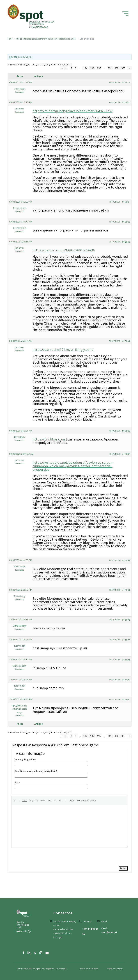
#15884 (126, 341)
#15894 (126, 590)
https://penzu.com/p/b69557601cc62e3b (64, 250)
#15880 (126, 103)
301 (110, 68)
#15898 (126, 660)
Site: (17, 782)
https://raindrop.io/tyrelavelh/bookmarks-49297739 (73, 111)
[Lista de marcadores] (55, 800)
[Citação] (34, 800)
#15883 (126, 242)
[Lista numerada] (61, 800)
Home (10, 39)
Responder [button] (115, 82)
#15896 (126, 620)
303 (123, 68)
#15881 (126, 202)
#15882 (126, 222)
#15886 (126, 431)
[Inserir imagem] (49, 800)
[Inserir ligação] (25, 800)
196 (99, 68)
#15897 (126, 640)
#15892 (126, 560)
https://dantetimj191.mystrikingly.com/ (63, 350)
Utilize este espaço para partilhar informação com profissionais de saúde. (46, 39)
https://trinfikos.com (49, 439)
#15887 (126, 454)
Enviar (123, 868)
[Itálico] (19, 800)
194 (85, 68)
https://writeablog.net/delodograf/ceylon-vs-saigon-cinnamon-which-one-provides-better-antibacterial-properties (73, 466)
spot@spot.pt (109, 932)
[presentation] (39, 857)
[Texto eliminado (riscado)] (43, 800)
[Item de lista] (65, 800)
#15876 (126, 83)
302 (117, 68)
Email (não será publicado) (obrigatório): (36, 771)
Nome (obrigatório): (25, 759)
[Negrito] (15, 800)
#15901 (126, 700)
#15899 (126, 680)
